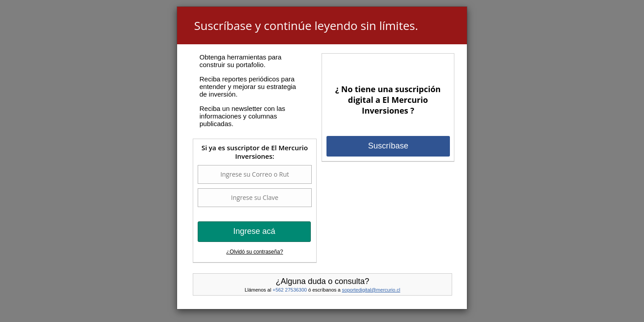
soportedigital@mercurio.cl (371, 290)
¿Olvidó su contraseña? (255, 252)
